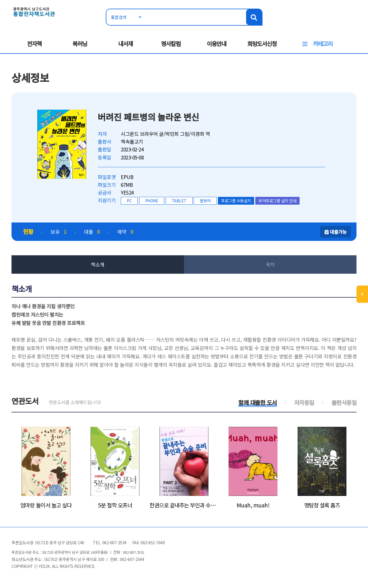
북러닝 (80, 44)
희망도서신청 (262, 44)
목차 (270, 264)
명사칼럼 (171, 44)
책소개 (98, 264)
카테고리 (323, 44)
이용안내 (216, 44)
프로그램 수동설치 (236, 201)
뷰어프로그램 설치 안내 (277, 201)
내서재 (125, 44)
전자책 (34, 44)
